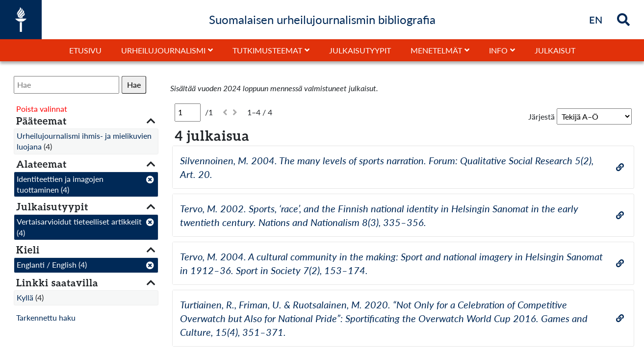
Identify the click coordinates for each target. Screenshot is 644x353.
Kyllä (25, 297)
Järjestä (541, 116)
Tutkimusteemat (267, 50)
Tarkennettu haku (46, 317)
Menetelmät (436, 50)
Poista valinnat (42, 109)
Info (498, 50)
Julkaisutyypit (360, 50)
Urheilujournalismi (163, 50)
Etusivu (85, 50)
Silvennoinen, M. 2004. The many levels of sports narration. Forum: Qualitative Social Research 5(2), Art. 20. (387, 167)
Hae (134, 85)
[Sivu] (188, 112)
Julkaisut (555, 50)
